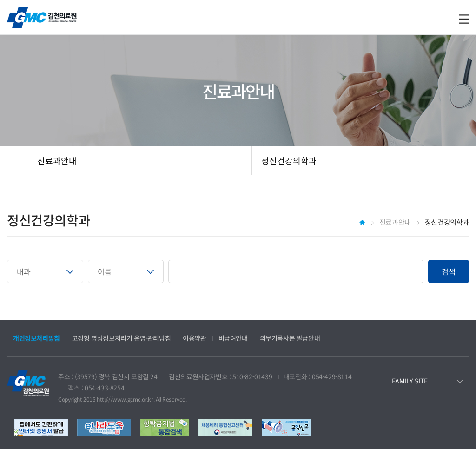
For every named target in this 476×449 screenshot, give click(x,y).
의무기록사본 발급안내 (290, 338)
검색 (449, 271)
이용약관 (194, 338)
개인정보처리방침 (36, 338)
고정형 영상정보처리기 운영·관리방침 (121, 338)
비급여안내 (233, 338)
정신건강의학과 (289, 160)
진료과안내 (57, 160)
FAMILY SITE (410, 381)
